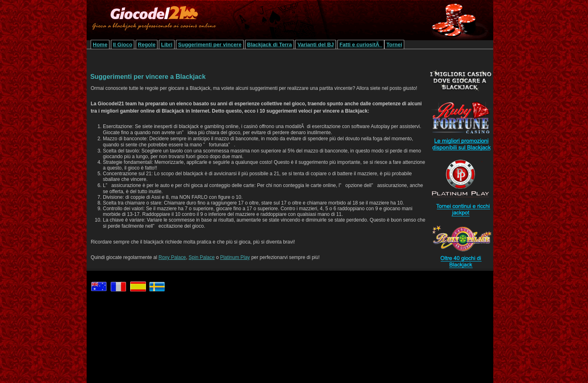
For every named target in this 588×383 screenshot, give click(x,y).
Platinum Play (235, 257)
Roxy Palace (172, 257)
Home (100, 45)
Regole (147, 45)
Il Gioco (123, 45)
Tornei (394, 45)
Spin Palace (202, 257)
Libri (167, 45)
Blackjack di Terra (270, 45)
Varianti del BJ (316, 45)
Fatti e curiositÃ (361, 45)
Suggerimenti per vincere (210, 45)
